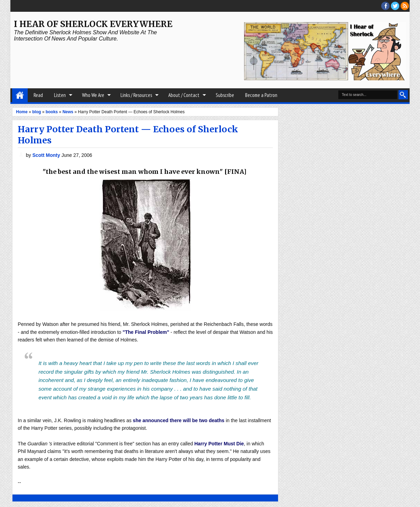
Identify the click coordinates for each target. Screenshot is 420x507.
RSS (405, 6)
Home (20, 95)
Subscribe (225, 95)
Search (403, 95)
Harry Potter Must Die (219, 444)
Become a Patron (261, 95)
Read (38, 95)
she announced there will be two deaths (179, 420)
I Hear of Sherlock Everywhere (93, 24)
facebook (385, 6)
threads (395, 6)
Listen (60, 95)
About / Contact (184, 95)
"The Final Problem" (146, 332)
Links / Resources (136, 95)
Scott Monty (47, 155)
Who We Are (93, 95)
